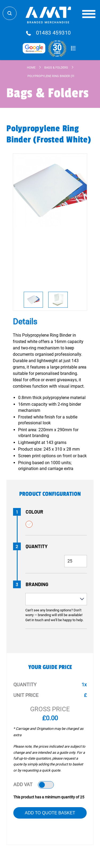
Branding (37, 584)
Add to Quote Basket (50, 813)
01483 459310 (53, 33)
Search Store (10, 13)
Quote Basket (73, 48)
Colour (34, 512)
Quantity (37, 546)
